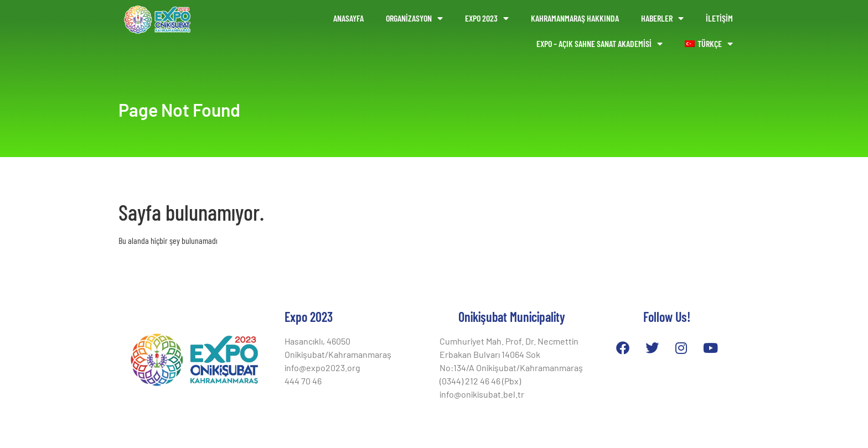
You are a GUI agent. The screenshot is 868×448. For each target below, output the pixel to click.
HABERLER (662, 18)
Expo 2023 (487, 18)
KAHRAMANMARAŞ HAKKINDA (575, 18)
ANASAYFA (348, 18)
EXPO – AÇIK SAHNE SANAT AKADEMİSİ (600, 44)
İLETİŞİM (719, 18)
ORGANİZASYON (414, 18)
